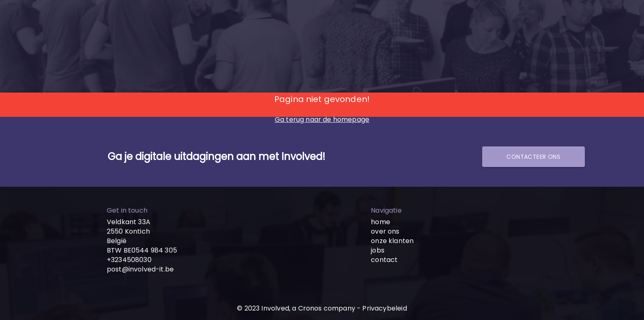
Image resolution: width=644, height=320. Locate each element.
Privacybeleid (384, 308)
